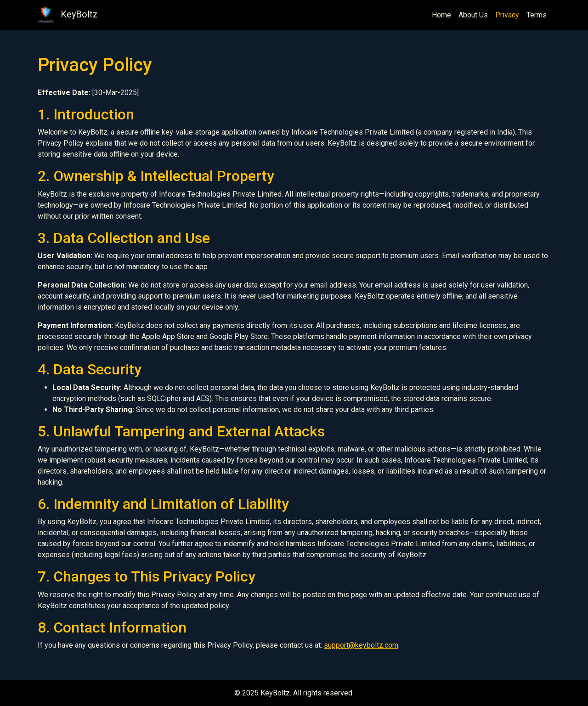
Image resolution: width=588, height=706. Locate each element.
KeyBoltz (68, 15)
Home (441, 15)
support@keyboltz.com (361, 645)
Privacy (507, 15)
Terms (537, 15)
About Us (473, 15)
